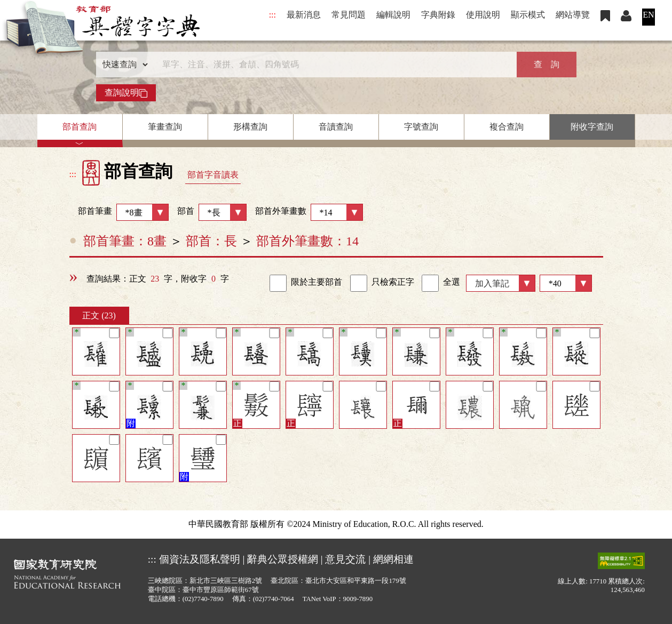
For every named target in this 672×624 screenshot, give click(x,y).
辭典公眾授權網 (283, 559)
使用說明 (483, 15)
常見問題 (349, 15)
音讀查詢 (336, 127)
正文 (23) (99, 315)
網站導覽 (573, 15)
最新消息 (304, 15)
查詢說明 (126, 93)
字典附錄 (438, 15)
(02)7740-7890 (203, 599)
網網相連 (393, 559)
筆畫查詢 (165, 127)
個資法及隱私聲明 (200, 559)
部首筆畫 (119, 212)
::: (272, 15)
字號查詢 (421, 127)
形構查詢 (250, 127)
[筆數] (566, 283)
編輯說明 (393, 15)
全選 (441, 283)
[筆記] (114, 333)
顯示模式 (528, 15)
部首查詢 (80, 127)
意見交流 (345, 559)
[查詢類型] (123, 65)
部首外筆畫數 (309, 212)
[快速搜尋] (333, 65)
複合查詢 (507, 127)
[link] (278, 283)
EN (648, 15)
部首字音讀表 (213, 175)
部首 (212, 212)
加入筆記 (492, 283)
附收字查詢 (592, 127)
